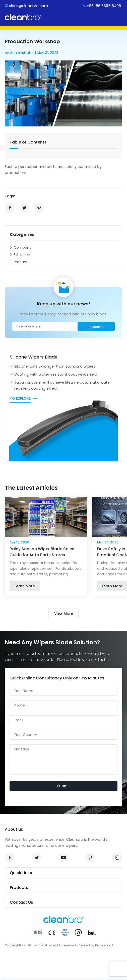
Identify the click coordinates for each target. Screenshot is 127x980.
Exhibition (22, 255)
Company (23, 247)
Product (21, 262)
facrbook (8, 858)
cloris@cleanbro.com (28, 6)
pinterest (37, 208)
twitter (23, 208)
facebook (8, 208)
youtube (62, 858)
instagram (116, 858)
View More (64, 613)
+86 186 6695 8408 (104, 6)
